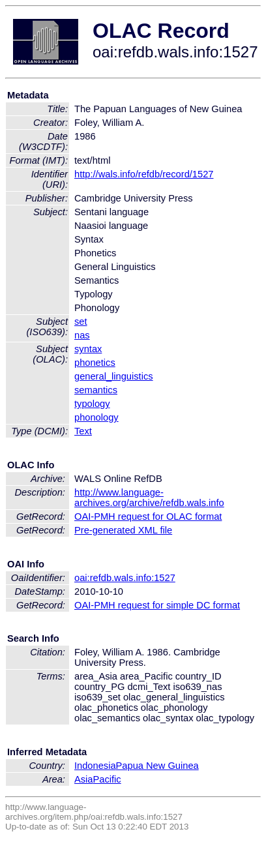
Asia (84, 779)
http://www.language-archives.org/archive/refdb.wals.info (149, 498)
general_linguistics (114, 376)
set (81, 322)
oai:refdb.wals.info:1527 (125, 578)
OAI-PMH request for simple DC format (157, 605)
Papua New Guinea (157, 766)
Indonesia (95, 766)
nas (82, 335)
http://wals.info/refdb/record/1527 (144, 174)
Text (83, 431)
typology (92, 404)
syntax (88, 349)
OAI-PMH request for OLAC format (148, 516)
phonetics (95, 363)
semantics (96, 390)
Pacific (107, 779)
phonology (96, 417)
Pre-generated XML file (123, 530)
